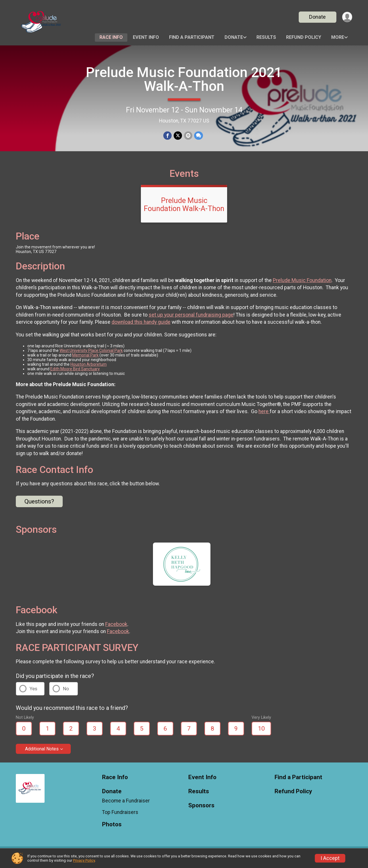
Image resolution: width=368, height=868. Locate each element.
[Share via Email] (188, 136)
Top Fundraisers (120, 816)
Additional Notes (42, 752)
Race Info (111, 37)
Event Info (146, 37)
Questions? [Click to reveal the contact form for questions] (39, 505)
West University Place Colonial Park (91, 354)
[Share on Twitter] (178, 136)
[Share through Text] (198, 136)
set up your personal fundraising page (191, 318)
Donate (317, 17)
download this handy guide (141, 326)
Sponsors (201, 809)
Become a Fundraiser (126, 804)
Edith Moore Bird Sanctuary (75, 372)
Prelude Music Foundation (302, 284)
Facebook (116, 628)
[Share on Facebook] (168, 136)
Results (266, 37)
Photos (112, 828)
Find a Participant (192, 37)
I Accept (330, 858)
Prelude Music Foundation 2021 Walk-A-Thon (184, 79)
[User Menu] (347, 17)
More (338, 37)
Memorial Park (85, 359)
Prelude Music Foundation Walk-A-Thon (184, 208)
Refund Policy (304, 37)
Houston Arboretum (89, 368)
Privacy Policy (84, 860)
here (264, 415)
